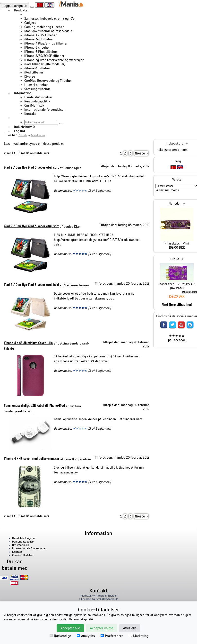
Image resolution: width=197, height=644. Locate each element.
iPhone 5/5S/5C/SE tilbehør (44, 56)
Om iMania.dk (34, 105)
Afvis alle (130, 628)
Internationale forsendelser (44, 110)
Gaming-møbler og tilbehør (44, 27)
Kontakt (30, 114)
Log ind (19, 131)
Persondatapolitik (37, 101)
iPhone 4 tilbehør (37, 68)
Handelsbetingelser (38, 97)
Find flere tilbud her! (177, 305)
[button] (14, 118)
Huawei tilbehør (36, 85)
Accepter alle (70, 628)
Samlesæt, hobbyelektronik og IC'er (50, 19)
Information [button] (23, 93)
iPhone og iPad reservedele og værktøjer (54, 60)
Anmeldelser (38, 135)
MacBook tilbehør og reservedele (48, 31)
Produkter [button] (21, 10)
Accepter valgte (102, 628)
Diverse (30, 77)
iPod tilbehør (34, 72)
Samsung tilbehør (37, 89)
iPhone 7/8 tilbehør (39, 39)
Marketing (139, 636)
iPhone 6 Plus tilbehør (41, 52)
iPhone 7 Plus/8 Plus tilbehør (46, 43)
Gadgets (30, 23)
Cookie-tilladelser (23, 555)
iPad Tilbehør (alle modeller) (45, 64)
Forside (23, 135)
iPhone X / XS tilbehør (40, 35)
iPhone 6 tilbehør (37, 48)
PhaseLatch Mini (177, 243)
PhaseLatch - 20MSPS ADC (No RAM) (177, 286)
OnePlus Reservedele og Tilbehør (48, 81)
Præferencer (112, 636)
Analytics (86, 636)
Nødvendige (60, 636)
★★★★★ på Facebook (177, 338)
